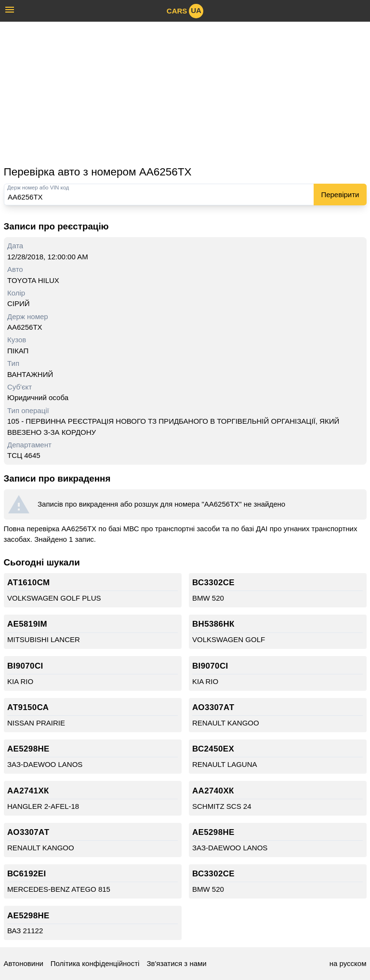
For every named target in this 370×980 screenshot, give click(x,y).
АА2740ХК (213, 791)
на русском (348, 963)
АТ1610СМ (29, 583)
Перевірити (340, 195)
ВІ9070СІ (25, 666)
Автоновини (24, 963)
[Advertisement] (185, 93)
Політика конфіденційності (95, 963)
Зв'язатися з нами (176, 963)
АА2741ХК (28, 791)
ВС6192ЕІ (27, 874)
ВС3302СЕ (213, 583)
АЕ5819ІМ (27, 624)
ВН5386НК (213, 624)
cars (185, 11)
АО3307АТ (213, 707)
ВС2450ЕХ (213, 749)
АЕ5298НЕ (28, 749)
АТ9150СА (28, 707)
